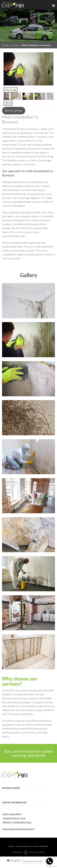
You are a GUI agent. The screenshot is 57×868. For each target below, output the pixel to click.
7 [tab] (33, 90)
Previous (11, 90)
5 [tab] (27, 90)
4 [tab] (24, 90)
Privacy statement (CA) (17, 823)
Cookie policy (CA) (14, 818)
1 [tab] (15, 90)
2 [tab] (18, 90)
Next (8, 102)
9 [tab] (39, 90)
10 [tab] (42, 90)
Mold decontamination (18, 829)
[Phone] (50, 861)
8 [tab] (36, 90)
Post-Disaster (11, 814)
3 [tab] (21, 90)
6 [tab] (30, 90)
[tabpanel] (28, 96)
